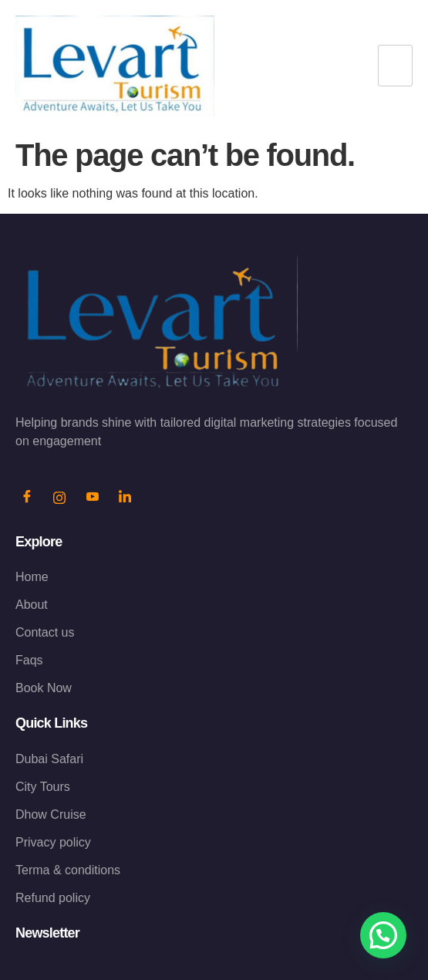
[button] (383, 935)
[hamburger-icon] (395, 66)
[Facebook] (27, 498)
